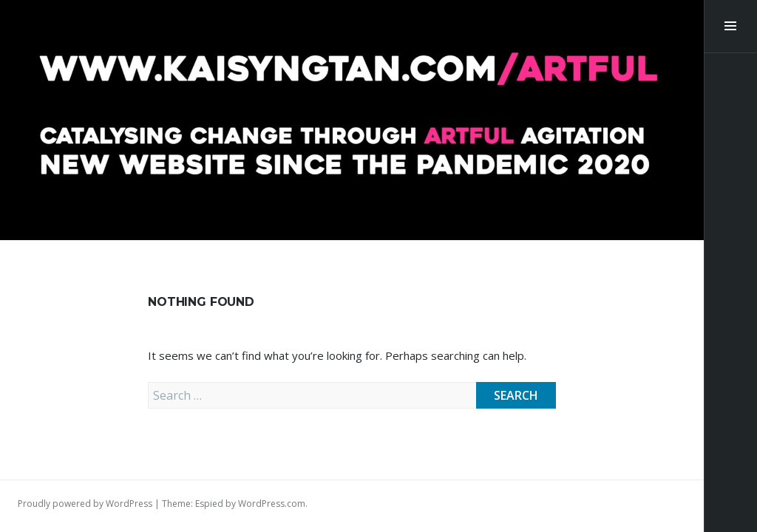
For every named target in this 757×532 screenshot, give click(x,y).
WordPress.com (272, 504)
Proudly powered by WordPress (85, 504)
